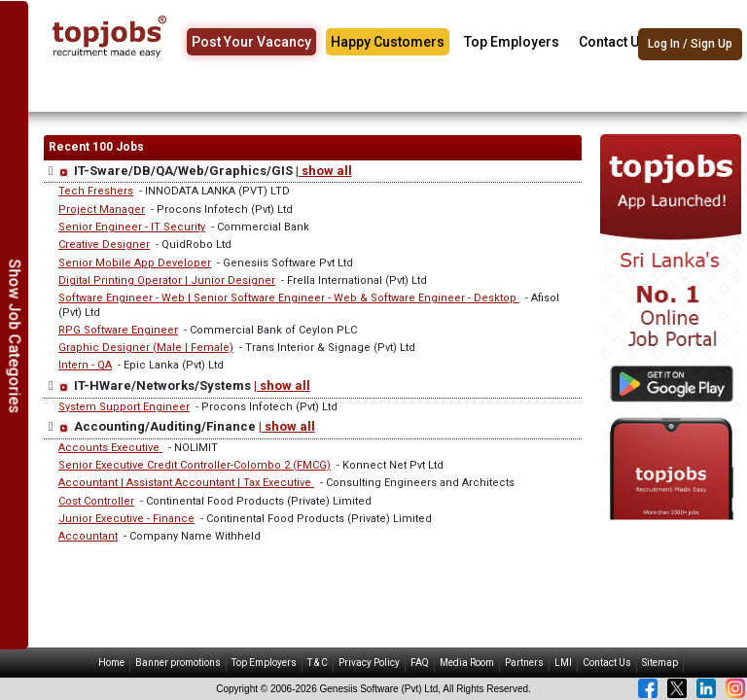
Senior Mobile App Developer (135, 263)
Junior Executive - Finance (126, 519)
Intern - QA (85, 365)
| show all (324, 171)
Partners (524, 663)
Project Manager (102, 210)
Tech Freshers (96, 191)
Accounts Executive (110, 448)
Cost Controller (96, 501)
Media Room (467, 663)
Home (111, 663)
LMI (563, 663)
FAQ (420, 663)
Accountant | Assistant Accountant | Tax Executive (186, 483)
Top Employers (512, 42)
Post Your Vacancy (251, 42)
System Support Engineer (124, 407)
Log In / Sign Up (690, 44)
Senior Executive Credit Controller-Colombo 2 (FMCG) (195, 465)
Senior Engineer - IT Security (132, 227)
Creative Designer (104, 245)
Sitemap (660, 663)
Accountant (88, 536)
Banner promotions (178, 663)
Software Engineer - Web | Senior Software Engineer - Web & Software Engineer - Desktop (289, 298)
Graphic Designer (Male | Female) (146, 348)
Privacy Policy (369, 663)
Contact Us (613, 42)
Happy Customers (388, 42)
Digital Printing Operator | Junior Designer (167, 280)
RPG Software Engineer (118, 330)
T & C (318, 663)
